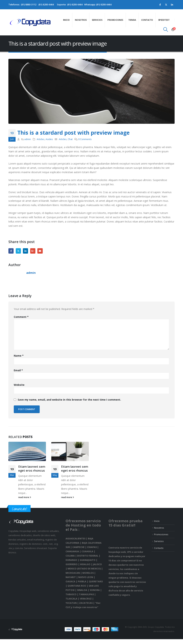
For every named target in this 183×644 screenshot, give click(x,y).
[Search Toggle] (166, 30)
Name (19, 356)
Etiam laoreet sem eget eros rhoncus (32, 468)
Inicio (66, 20)
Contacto (147, 20)
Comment (21, 317)
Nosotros (81, 20)
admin (28, 139)
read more (25, 497)
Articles (41, 139)
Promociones (115, 20)
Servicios (97, 20)
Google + (33, 251)
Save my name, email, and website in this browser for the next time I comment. (69, 400)
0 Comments (85, 139)
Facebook (11, 251)
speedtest (164, 20)
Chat (70, 139)
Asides (49, 139)
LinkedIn (25, 251)
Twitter (18, 251)
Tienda (132, 20)
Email (40, 251)
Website (19, 385)
